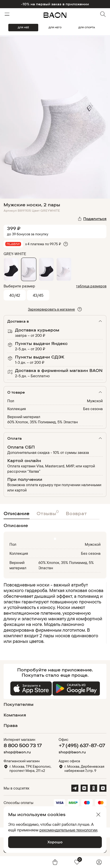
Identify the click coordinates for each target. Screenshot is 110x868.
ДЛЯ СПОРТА (87, 27)
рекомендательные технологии (68, 830)
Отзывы (48, 512)
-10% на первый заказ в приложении (55, 4)
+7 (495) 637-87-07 (82, 745)
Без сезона (93, 409)
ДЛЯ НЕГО (55, 27)
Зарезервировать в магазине (51, 309)
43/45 (38, 295)
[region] (54, 613)
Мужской (95, 401)
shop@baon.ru (17, 752)
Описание (17, 513)
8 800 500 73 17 (23, 745)
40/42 (15, 295)
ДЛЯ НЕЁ (23, 27)
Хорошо (55, 842)
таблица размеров (91, 286)
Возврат (76, 513)
